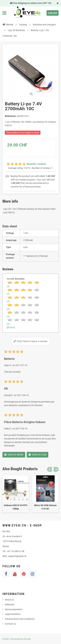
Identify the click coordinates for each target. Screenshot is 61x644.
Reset (11, 327)
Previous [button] (49, 469)
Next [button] (56, 469)
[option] (16, 494)
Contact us (10, 624)
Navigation (4, 13)
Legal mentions (13, 614)
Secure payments (14, 609)
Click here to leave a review (30, 341)
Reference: (11, 116)
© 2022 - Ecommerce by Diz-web (17, 639)
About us (9, 600)
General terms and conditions (20, 619)
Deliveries (10, 605)
